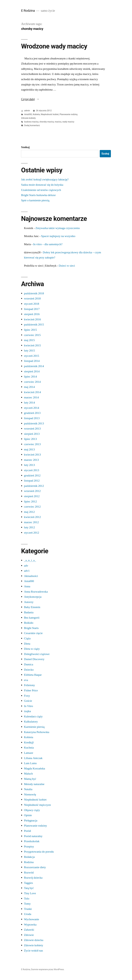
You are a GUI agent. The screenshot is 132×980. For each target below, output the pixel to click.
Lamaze (29, 753)
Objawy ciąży (32, 810)
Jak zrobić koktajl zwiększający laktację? (45, 179)
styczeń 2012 (31, 533)
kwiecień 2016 (32, 319)
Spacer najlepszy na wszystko (58, 236)
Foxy (27, 696)
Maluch (28, 774)
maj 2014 (29, 387)
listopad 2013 (32, 418)
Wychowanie (31, 919)
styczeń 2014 (31, 408)
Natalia (28, 789)
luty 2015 (29, 351)
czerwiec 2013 (32, 444)
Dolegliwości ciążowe (37, 654)
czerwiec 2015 (32, 335)
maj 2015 (29, 340)
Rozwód (29, 873)
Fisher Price (31, 690)
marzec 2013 (31, 460)
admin (27, 111)
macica (58, 122)
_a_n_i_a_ (30, 560)
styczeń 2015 (31, 356)
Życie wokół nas (33, 951)
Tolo (27, 899)
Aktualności (31, 576)
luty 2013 (29, 465)
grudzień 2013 (32, 413)
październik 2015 (34, 325)
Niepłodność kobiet (50, 114)
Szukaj (25, 147)
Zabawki (29, 930)
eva (26, 680)
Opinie (28, 815)
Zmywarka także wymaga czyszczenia (57, 228)
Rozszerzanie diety (35, 867)
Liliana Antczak (33, 758)
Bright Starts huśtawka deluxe (38, 195)
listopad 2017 (32, 309)
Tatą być (29, 888)
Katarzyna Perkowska (37, 732)
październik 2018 (34, 293)
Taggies (28, 883)
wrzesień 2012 (32, 491)
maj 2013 (29, 449)
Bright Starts (31, 628)
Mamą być (30, 779)
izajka (27, 711)
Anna (27, 586)
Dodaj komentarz (32, 125)
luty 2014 (29, 403)
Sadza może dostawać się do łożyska (42, 185)
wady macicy (68, 122)
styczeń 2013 (31, 470)
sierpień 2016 (32, 314)
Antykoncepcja (33, 597)
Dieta (27, 644)
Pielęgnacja (31, 820)
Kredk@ (29, 742)
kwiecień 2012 (32, 517)
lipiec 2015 (30, 330)
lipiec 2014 (30, 377)
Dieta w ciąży (32, 649)
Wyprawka (30, 925)
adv (26, 566)
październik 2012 (34, 486)
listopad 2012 (32, 481)
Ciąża (27, 638)
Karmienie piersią (34, 727)
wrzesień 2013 (32, 429)
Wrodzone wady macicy (54, 46)
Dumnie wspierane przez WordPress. (48, 969)
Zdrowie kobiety (28, 118)
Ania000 (28, 114)
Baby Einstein (32, 607)
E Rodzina (28, 11)
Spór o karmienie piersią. (35, 200)
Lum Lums (30, 763)
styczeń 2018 (31, 304)
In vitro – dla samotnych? (48, 244)
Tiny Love (30, 893)
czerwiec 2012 (32, 507)
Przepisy (29, 847)
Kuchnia (29, 748)
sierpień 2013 (32, 434)
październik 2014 (34, 366)
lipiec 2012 (30, 501)
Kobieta (36, 114)
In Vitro (28, 706)
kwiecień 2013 (32, 455)
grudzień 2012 (32, 475)
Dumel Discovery (34, 659)
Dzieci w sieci (67, 266)
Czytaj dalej (30, 99)
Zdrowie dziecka (34, 940)
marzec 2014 (31, 397)
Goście (28, 701)
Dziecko (29, 670)
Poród (27, 831)
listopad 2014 (32, 361)
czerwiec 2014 (32, 382)
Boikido (29, 623)
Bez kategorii (32, 618)
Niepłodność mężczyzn (37, 805)
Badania (29, 612)
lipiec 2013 (30, 439)
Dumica (29, 664)
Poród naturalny (33, 836)
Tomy (27, 904)
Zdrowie (29, 935)
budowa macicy (31, 122)
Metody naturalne (34, 784)
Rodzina (29, 862)
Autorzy (29, 602)
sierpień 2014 (32, 371)
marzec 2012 (31, 522)
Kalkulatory (31, 722)
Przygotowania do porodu (39, 852)
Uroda (28, 914)
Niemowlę (30, 794)
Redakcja (29, 857)
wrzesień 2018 (32, 299)
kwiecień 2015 (32, 345)
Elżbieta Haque (33, 675)
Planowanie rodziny (68, 114)
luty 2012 (29, 527)
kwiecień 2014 (32, 392)
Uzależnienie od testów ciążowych (41, 190)
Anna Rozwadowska (36, 592)
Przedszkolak (32, 841)
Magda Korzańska (34, 768)
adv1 (27, 571)
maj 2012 (29, 512)
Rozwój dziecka (33, 878)
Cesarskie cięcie (33, 633)
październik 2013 (34, 423)
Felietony (29, 685)
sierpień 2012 (32, 496)
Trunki (28, 909)
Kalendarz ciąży (33, 716)
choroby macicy (47, 122)
